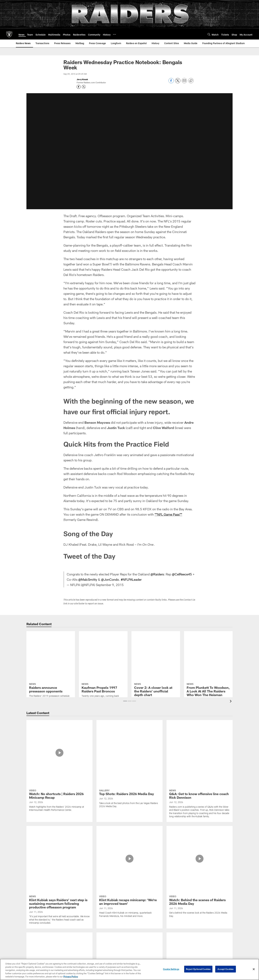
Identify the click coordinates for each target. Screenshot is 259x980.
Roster (70, 915)
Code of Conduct (141, 942)
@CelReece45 (182, 574)
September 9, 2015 (110, 585)
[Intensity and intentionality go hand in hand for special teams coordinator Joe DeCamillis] (59, 819)
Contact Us (38, 931)
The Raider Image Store (220, 942)
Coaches (70, 925)
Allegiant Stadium (141, 915)
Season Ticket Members (103, 915)
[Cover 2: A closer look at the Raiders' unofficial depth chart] (156, 647)
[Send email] (184, 82)
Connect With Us (220, 915)
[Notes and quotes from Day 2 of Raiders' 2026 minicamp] (129, 859)
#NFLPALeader (132, 579)
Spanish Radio (181, 936)
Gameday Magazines (181, 942)
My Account (103, 931)
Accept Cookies (226, 969)
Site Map (38, 942)
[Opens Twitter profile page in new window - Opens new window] (84, 87)
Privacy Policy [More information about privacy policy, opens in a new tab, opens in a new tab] (71, 977)
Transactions (70, 936)
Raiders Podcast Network (181, 915)
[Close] (254, 969)
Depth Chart (70, 920)
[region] (129, 969)
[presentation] (231, 702)
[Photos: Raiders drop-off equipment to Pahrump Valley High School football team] (129, 820)
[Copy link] (191, 81)
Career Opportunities (38, 915)
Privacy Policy (38, 936)
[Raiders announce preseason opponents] (51, 649)
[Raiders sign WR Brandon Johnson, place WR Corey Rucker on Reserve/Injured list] (59, 863)
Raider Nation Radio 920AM (181, 925)
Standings (70, 942)
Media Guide (181, 947)
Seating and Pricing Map (103, 925)
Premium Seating (103, 920)
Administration (38, 920)
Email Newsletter (220, 920)
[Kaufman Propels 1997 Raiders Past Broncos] (103, 647)
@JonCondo (111, 579)
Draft (70, 953)
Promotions (220, 947)
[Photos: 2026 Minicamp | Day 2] (200, 813)
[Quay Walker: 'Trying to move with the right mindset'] (200, 859)
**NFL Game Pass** (169, 514)
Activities (220, 936)
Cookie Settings (171, 969)
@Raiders (157, 574)
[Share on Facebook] (171, 82)
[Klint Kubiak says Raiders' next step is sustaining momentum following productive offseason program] (59, 778)
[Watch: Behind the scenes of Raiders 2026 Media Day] (200, 775)
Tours (141, 947)
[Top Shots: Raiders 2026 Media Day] (129, 733)
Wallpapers (220, 931)
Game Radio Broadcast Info (181, 920)
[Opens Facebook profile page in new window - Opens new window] (79, 87)
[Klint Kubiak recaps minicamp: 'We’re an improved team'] (129, 775)
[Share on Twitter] (178, 82)
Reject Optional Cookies (198, 969)
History (70, 947)
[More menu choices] (114, 34)
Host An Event (141, 936)
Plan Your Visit (141, 925)
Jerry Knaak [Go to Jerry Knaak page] (82, 79)
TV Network (181, 931)
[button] (125, 701)
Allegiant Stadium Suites (141, 931)
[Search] (209, 34)
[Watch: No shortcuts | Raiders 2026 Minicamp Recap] (59, 735)
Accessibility (38, 925)
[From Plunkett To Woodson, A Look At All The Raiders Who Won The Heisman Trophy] (208, 652)
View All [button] (129, 886)
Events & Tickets (141, 920)
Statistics (70, 931)
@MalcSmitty (88, 579)
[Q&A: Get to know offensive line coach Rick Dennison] (200, 738)
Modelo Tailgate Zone (220, 925)
